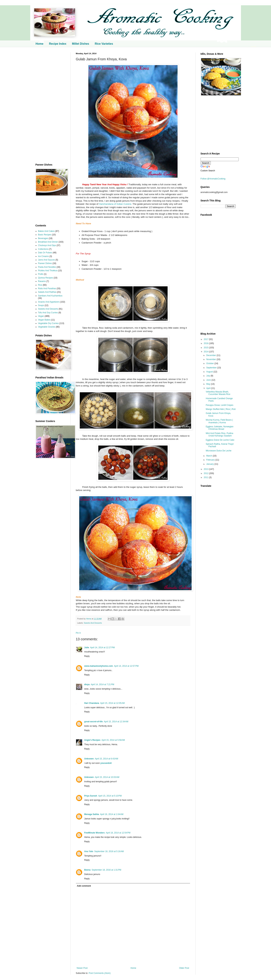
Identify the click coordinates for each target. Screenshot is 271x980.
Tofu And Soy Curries (48, 313)
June (209, 380)
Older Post (184, 968)
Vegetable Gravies (47, 327)
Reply (87, 656)
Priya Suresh (91, 796)
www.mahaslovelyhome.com (99, 666)
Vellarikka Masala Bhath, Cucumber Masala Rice (218, 393)
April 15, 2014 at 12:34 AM (116, 722)
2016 (206, 343)
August (210, 372)
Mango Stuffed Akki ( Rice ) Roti (221, 409)
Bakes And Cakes (46, 231)
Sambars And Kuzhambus (50, 296)
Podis (41, 274)
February (211, 460)
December (211, 355)
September (212, 368)
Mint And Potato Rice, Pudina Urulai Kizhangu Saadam (219, 435)
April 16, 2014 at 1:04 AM (112, 814)
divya (87, 684)
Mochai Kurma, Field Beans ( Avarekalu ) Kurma (219, 421)
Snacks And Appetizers (49, 302)
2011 (206, 477)
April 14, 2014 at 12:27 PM (102, 648)
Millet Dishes (81, 44)
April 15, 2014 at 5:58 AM (113, 740)
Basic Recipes (45, 235)
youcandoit (106, 763)
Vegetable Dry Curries (48, 323)
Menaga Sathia (92, 814)
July (208, 376)
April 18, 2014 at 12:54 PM (118, 833)
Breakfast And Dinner (48, 242)
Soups (41, 305)
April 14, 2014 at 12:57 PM (126, 666)
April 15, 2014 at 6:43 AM (107, 759)
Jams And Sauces (47, 260)
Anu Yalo (89, 851)
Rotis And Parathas (47, 288)
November (211, 359)
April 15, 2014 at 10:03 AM (107, 777)
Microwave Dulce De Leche (218, 451)
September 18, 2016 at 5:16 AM (109, 851)
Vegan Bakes (44, 320)
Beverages (43, 238)
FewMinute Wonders (94, 833)
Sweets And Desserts (93, 623)
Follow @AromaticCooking (213, 179)
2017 (206, 339)
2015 (206, 348)
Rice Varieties (104, 44)
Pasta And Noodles (47, 267)
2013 (206, 469)
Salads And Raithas (47, 292)
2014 (206, 352)
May (208, 384)
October (210, 363)
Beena (87, 870)
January (210, 464)
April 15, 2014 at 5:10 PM (110, 796)
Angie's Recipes (92, 740)
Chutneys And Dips (47, 245)
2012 (206, 473)
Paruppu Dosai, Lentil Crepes (219, 405)
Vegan (41, 316)
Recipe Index (58, 44)
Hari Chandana (92, 703)
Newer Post (82, 968)
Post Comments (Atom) (100, 973)
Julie (87, 648)
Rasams (42, 281)
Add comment (84, 886)
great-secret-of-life (94, 722)
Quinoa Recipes (46, 278)
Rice (40, 285)
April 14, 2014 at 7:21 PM (102, 684)
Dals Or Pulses (45, 253)
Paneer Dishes (45, 263)
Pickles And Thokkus (48, 271)
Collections (43, 249)
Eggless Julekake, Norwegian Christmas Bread (219, 428)
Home (40, 44)
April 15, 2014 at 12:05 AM (112, 703)
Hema (89, 619)
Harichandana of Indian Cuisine (115, 204)
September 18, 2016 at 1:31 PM (106, 870)
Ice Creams (43, 256)
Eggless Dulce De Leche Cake (220, 440)
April (209, 388)
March (209, 456)
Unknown (89, 759)
